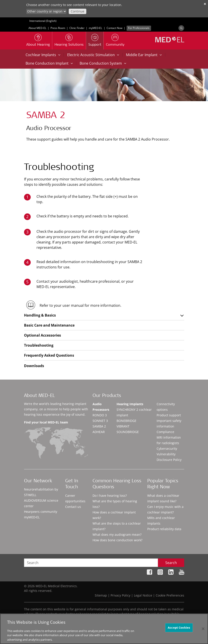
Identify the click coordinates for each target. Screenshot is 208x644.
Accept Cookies (179, 632)
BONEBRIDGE (126, 421)
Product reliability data (164, 529)
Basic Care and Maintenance (49, 325)
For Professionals (139, 28)
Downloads (34, 366)
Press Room (58, 28)
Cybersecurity (167, 449)
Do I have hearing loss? (110, 496)
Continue (78, 11)
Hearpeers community (41, 512)
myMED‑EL (96, 28)
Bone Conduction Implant (49, 63)
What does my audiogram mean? (117, 535)
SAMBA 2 (99, 426)
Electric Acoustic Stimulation (93, 55)
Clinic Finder (77, 28)
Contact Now (114, 28)
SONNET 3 (100, 421)
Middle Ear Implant (144, 55)
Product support (169, 415)
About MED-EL (37, 28)
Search (171, 563)
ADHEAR (99, 432)
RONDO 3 (100, 415)
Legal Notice (143, 595)
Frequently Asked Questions (49, 355)
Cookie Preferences (170, 595)
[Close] (203, 633)
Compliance (165, 432)
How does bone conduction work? (117, 540)
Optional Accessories (42, 335)
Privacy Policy (120, 595)
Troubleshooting (39, 345)
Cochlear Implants (43, 55)
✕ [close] (205, 4)
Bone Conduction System (103, 63)
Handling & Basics (40, 315)
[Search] (181, 28)
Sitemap (101, 595)
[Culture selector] (46, 11)
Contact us (73, 507)
